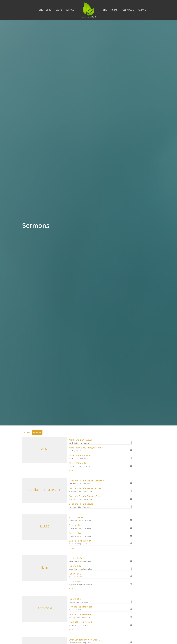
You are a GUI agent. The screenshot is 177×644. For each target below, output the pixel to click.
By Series (37, 432)
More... (72, 470)
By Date (27, 432)
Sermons (70, 10)
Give (105, 10)
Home (40, 10)
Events (59, 10)
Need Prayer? (128, 10)
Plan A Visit (143, 10)
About (49, 10)
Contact (114, 10)
